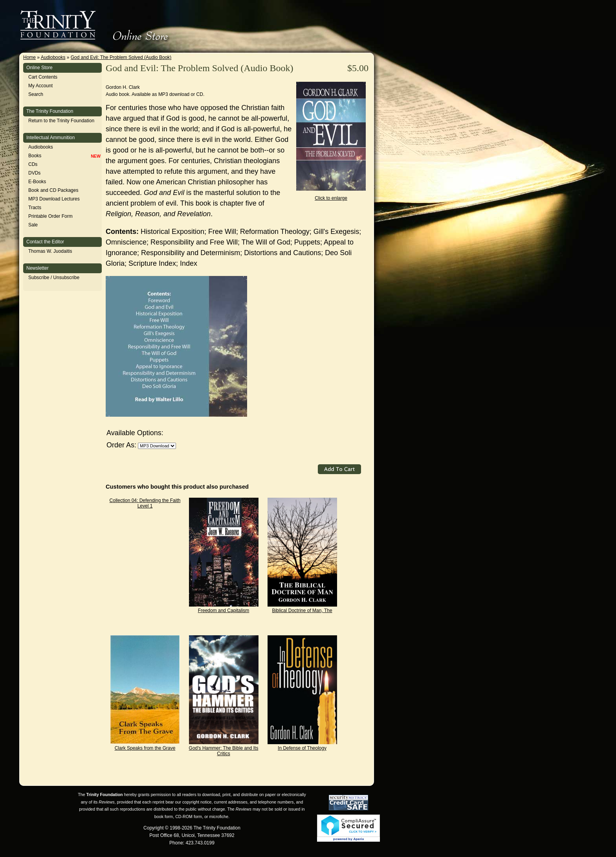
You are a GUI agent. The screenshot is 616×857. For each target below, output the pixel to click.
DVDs (34, 173)
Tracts (35, 208)
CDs (33, 164)
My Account (40, 86)
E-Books (37, 182)
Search (36, 94)
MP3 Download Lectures (54, 199)
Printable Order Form (50, 216)
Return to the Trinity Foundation (61, 121)
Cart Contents (43, 77)
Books (35, 156)
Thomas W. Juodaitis (50, 251)
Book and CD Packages (53, 190)
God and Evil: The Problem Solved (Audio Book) (121, 57)
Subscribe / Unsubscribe (54, 278)
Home (29, 57)
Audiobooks (53, 57)
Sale (33, 225)
